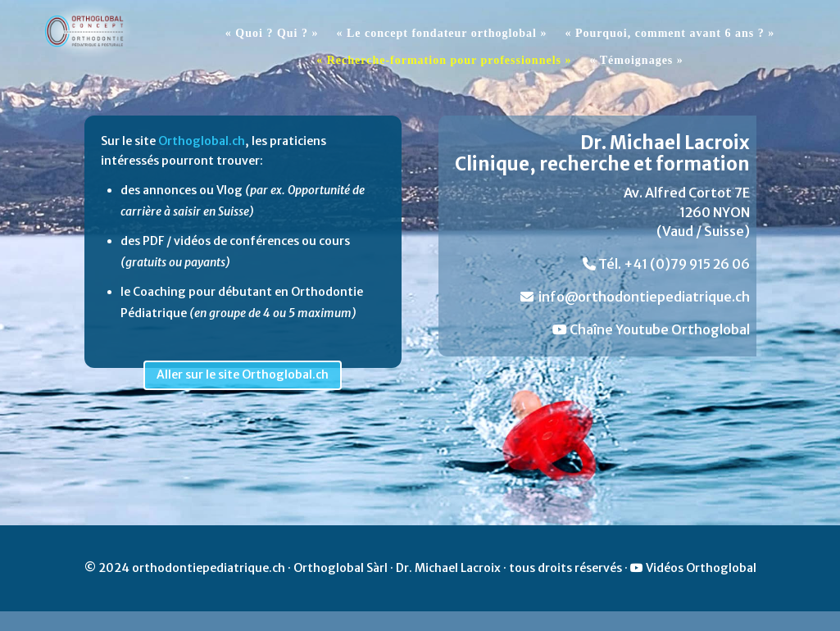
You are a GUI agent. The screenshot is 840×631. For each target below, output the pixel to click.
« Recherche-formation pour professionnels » (444, 60)
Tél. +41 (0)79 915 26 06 (666, 264)
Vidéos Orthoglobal (693, 568)
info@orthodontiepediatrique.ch (635, 297)
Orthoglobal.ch (202, 141)
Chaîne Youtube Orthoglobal (651, 329)
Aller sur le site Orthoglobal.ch (243, 375)
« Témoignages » (637, 60)
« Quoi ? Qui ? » (272, 33)
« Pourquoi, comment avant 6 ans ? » (670, 33)
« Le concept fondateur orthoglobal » (441, 33)
